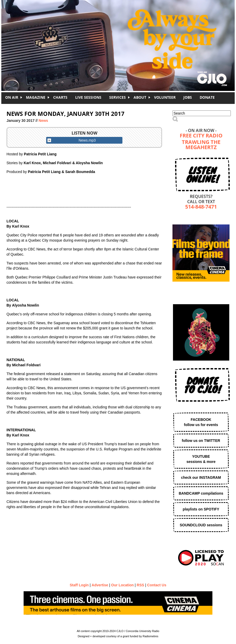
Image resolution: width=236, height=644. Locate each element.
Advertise (100, 585)
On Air (12, 97)
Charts (60, 97)
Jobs (188, 97)
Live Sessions (88, 97)
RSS (140, 585)
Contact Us (157, 585)
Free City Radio (201, 136)
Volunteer (165, 97)
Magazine (36, 97)
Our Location (123, 585)
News (43, 121)
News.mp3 (87, 140)
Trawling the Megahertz (201, 145)
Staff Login (79, 585)
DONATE (207, 97)
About (140, 97)
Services (117, 97)
